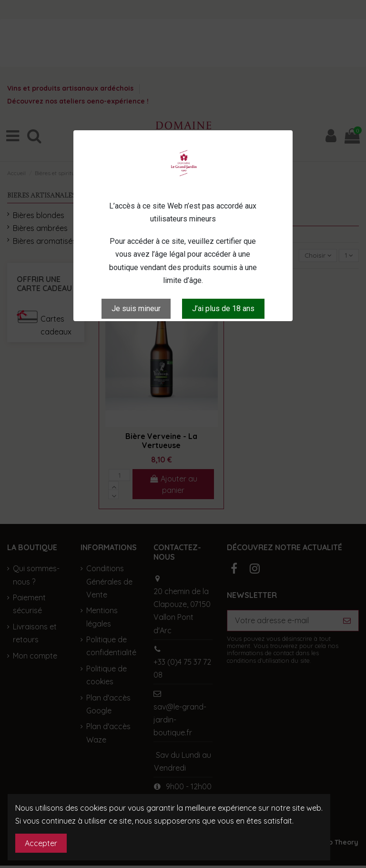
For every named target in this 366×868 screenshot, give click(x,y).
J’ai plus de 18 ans (223, 309)
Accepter (41, 843)
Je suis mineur (136, 309)
